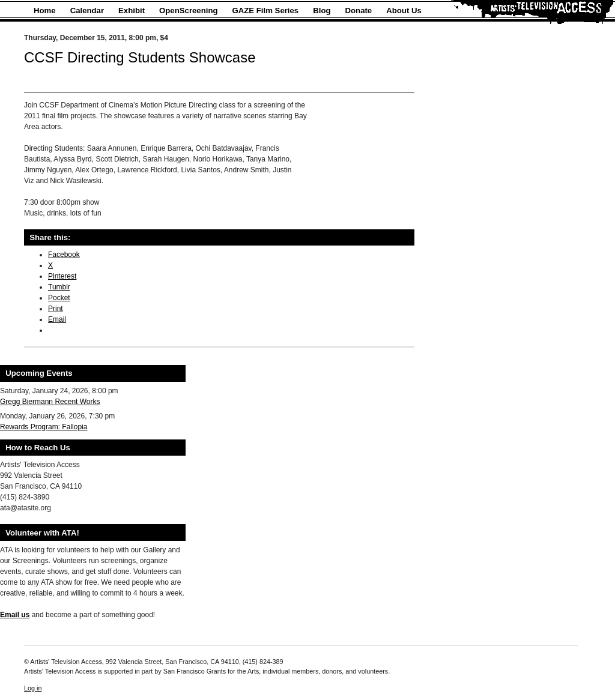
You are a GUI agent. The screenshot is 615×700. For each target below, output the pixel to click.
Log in (33, 688)
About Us (404, 11)
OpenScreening (188, 11)
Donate (359, 11)
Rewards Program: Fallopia (44, 427)
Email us (15, 615)
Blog (322, 11)
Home (45, 11)
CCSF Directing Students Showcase (140, 57)
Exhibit (132, 11)
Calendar (87, 11)
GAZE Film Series (266, 11)
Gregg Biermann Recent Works (50, 402)
